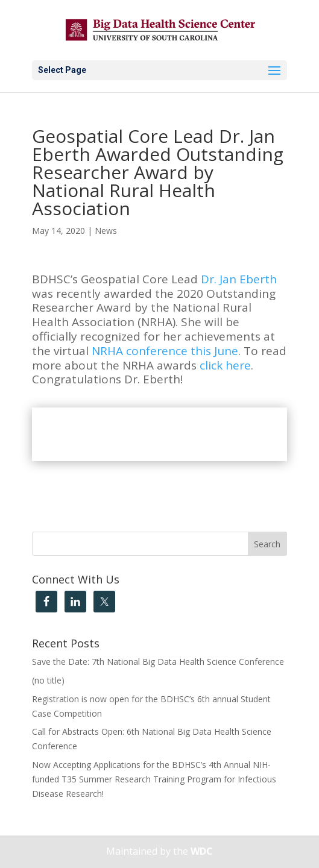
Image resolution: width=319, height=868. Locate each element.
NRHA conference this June (165, 351)
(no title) (48, 680)
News (106, 231)
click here (225, 365)
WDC (202, 851)
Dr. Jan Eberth (239, 279)
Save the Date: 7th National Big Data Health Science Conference (158, 662)
